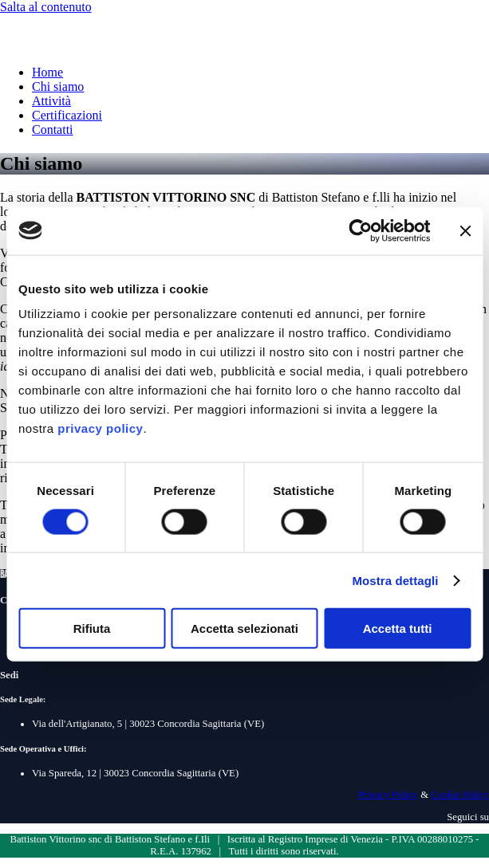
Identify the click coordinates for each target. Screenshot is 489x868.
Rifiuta (92, 628)
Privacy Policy (388, 795)
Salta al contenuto (46, 7)
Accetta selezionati (244, 628)
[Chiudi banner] (465, 230)
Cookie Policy (460, 795)
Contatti (53, 130)
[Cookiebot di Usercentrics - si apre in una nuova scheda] (360, 230)
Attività (51, 101)
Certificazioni (67, 115)
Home (47, 72)
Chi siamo (58, 86)
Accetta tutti (398, 628)
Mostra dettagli (395, 580)
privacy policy (100, 428)
